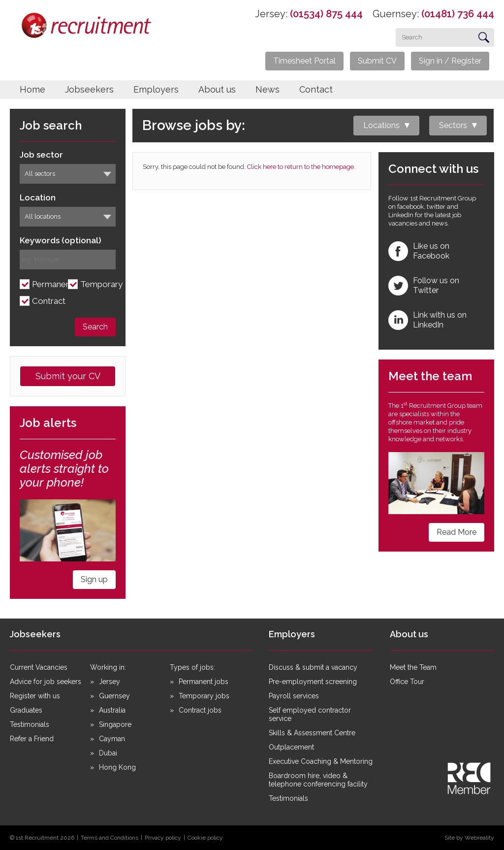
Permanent (53, 284)
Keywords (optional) (61, 241)
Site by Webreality (469, 838)
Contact (316, 89)
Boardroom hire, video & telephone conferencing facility (318, 780)
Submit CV (377, 61)
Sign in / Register (450, 61)
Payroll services (294, 696)
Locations (381, 125)
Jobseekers (89, 89)
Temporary (101, 284)
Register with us (35, 696)
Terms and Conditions (110, 838)
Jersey (110, 682)
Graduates (26, 710)
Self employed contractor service (310, 714)
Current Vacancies (39, 667)
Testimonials (30, 724)
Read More (457, 532)
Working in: (108, 667)
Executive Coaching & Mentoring (321, 761)
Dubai (108, 753)
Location (38, 198)
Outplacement (291, 747)
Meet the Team (413, 667)
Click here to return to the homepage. (301, 167)
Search (95, 327)
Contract (49, 301)
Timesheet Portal (304, 61)
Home (32, 89)
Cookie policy (205, 838)
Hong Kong (117, 767)
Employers (156, 89)
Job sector (41, 155)
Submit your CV (68, 376)
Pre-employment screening (313, 682)
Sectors (453, 125)
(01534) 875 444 (326, 14)
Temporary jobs (204, 696)
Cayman (112, 739)
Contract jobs (200, 710)
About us (217, 89)
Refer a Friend (32, 739)
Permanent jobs (204, 682)
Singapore (115, 724)
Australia (112, 710)
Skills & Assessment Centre (312, 733)
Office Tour (407, 682)
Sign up (94, 579)
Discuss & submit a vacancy (313, 667)
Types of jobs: (192, 667)
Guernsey (114, 696)
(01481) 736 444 (458, 14)
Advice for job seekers (46, 682)
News (268, 89)
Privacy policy (163, 838)
